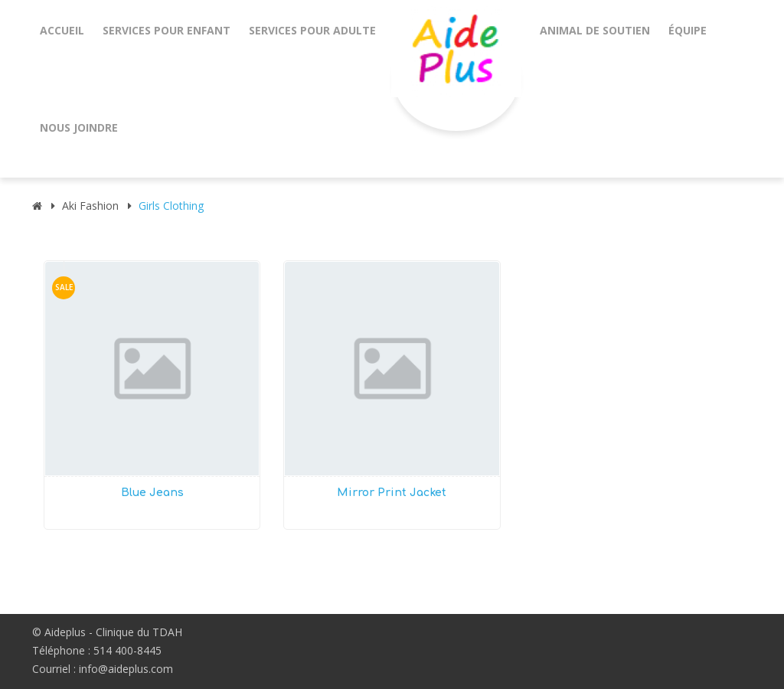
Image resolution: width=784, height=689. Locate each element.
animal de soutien (595, 30)
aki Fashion (90, 206)
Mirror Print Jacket (392, 493)
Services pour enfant (167, 30)
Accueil (62, 30)
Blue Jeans (152, 493)
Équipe (688, 30)
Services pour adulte (312, 30)
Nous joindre (79, 127)
